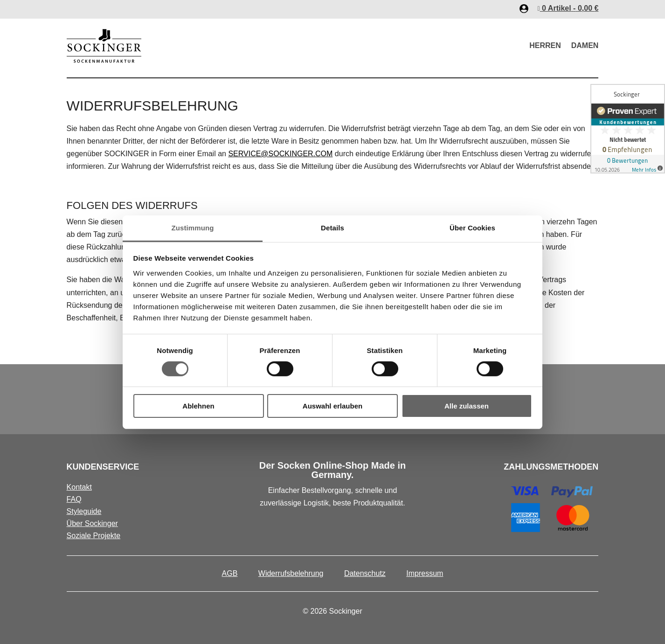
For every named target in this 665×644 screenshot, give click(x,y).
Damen (585, 45)
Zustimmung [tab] (193, 227)
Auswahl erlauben (332, 406)
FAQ (74, 499)
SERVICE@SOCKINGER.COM (280, 154)
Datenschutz (365, 573)
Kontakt (79, 487)
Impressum (425, 573)
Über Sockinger (92, 523)
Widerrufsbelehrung (291, 573)
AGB (230, 573)
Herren (545, 45)
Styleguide (84, 511)
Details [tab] (332, 227)
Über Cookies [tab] (472, 227)
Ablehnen (198, 406)
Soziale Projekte (94, 536)
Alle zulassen (467, 406)
